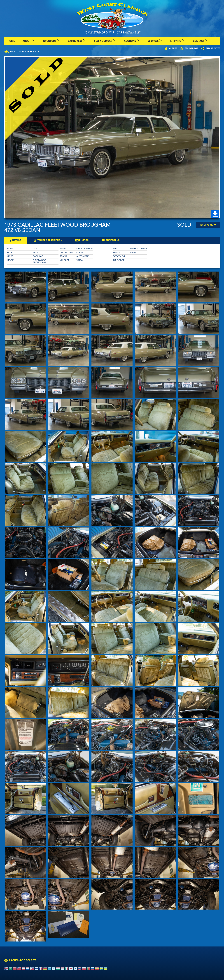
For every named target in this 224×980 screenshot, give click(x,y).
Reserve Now (208, 225)
